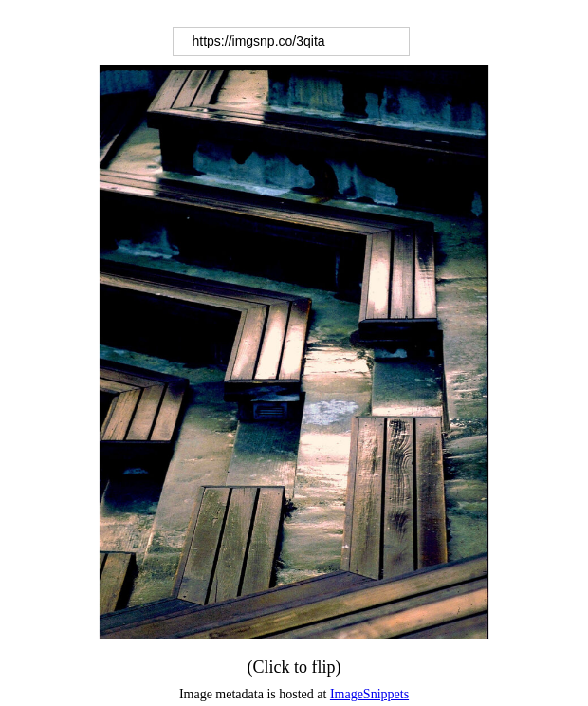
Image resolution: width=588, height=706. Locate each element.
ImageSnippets (369, 694)
